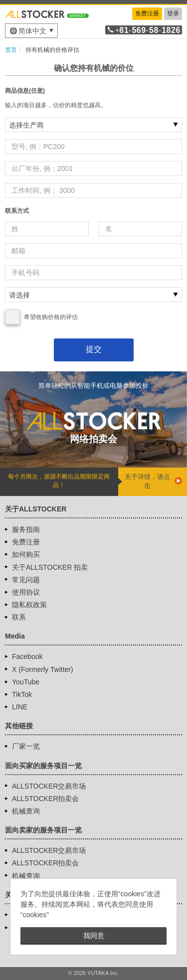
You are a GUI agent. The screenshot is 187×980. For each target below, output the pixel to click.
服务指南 (26, 529)
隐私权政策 (29, 605)
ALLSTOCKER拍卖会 (45, 799)
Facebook (27, 656)
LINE (20, 707)
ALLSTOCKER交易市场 (49, 786)
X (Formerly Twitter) (43, 669)
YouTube (26, 682)
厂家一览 (26, 746)
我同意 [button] (94, 936)
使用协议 (26, 592)
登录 (173, 13)
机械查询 (26, 811)
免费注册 (147, 13)
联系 (19, 617)
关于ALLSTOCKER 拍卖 (50, 567)
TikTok (22, 694)
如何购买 (26, 554)
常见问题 (26, 580)
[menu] (31, 31)
